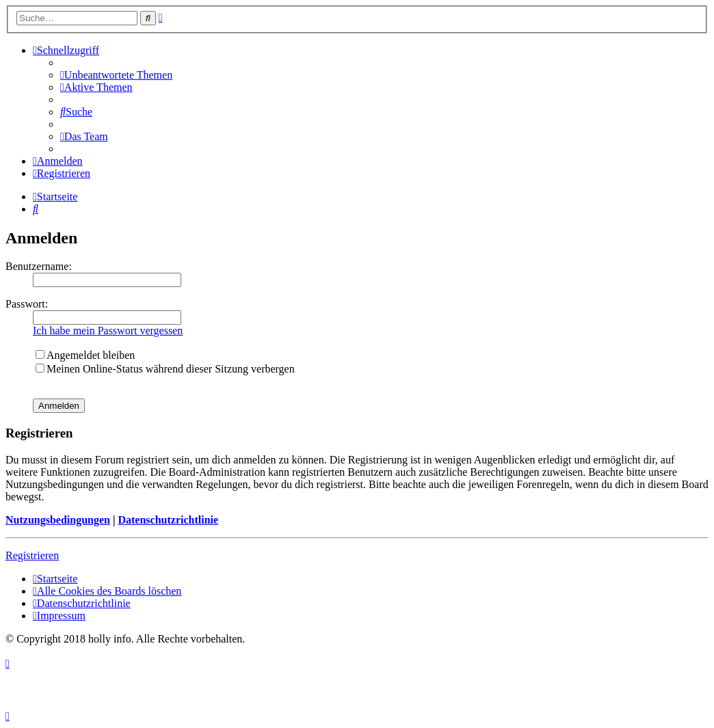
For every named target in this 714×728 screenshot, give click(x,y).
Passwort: (27, 304)
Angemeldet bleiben (85, 355)
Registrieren (32, 555)
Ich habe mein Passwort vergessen (108, 331)
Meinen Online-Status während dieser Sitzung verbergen (165, 369)
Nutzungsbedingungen (58, 520)
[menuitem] (116, 75)
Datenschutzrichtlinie (168, 520)
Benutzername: (39, 266)
